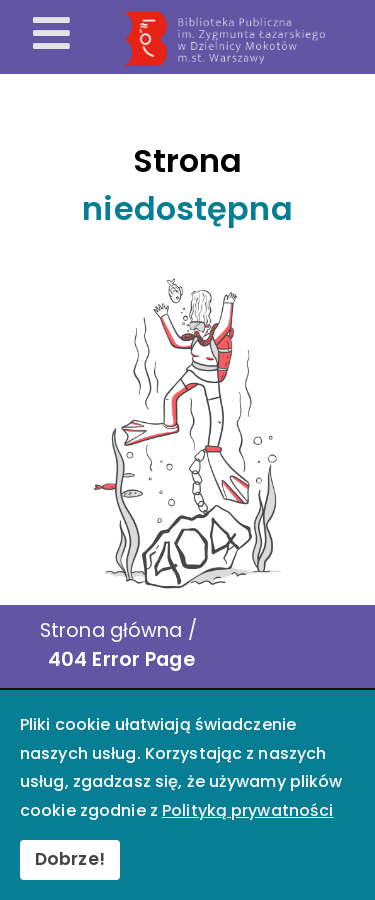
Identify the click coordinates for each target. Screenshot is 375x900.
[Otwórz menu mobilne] (51, 35)
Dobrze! (70, 859)
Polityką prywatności (247, 810)
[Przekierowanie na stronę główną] (246, 39)
